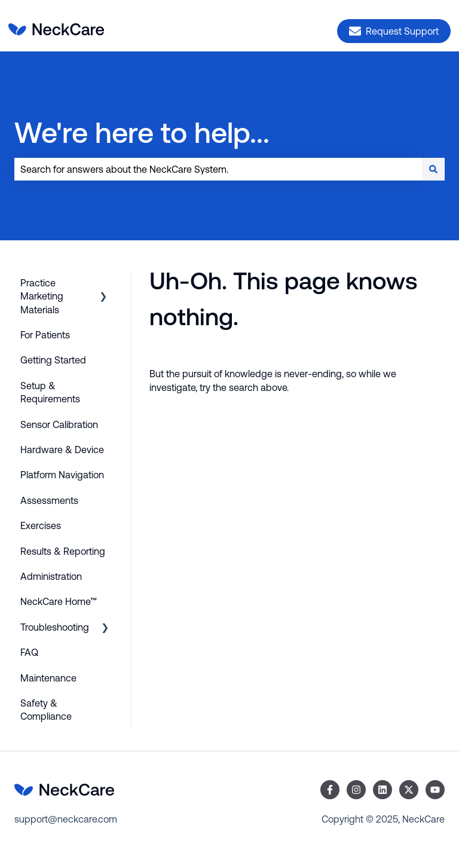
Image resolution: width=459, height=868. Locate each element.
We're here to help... (142, 132)
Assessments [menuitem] (49, 500)
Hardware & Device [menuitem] (62, 450)
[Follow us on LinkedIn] (382, 790)
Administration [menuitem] (51, 576)
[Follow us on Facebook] (330, 790)
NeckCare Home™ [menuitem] (59, 601)
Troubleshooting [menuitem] (55, 627)
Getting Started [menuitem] (53, 360)
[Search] (433, 169)
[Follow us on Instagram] (356, 790)
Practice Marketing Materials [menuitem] (42, 296)
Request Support (394, 31)
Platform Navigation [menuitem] (62, 475)
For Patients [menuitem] (45, 335)
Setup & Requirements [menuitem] (50, 392)
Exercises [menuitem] (41, 525)
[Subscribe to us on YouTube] (435, 790)
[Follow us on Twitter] (409, 790)
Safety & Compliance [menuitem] (46, 710)
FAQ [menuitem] (29, 652)
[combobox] (218, 169)
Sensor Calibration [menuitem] (59, 424)
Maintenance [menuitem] (48, 678)
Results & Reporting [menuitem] (63, 551)
